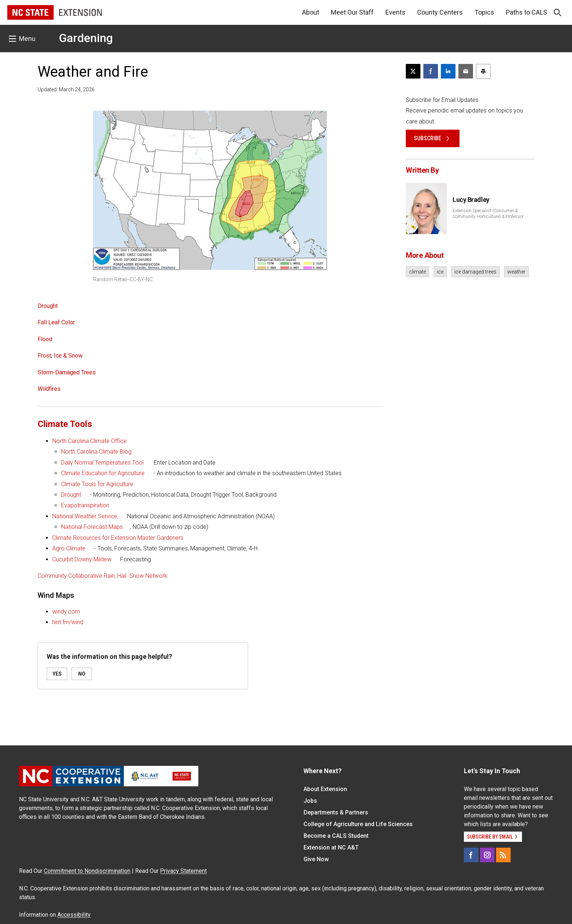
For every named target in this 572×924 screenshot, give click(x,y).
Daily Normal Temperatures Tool (102, 463)
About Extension (325, 789)
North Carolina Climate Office (89, 441)
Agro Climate (69, 548)
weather (516, 272)
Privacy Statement (183, 871)
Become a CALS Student (336, 836)
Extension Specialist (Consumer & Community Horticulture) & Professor (488, 214)
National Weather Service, (85, 516)
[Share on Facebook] (431, 71)
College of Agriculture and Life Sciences (358, 824)
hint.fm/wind (68, 622)
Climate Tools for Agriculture (97, 484)
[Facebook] (471, 855)
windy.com (66, 612)
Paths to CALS (527, 12)
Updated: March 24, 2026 (66, 89)
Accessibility (74, 915)
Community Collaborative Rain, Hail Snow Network (102, 576)
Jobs (310, 801)
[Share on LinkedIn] (448, 71)
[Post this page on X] (413, 71)
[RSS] (503, 855)
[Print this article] (483, 71)
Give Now (316, 859)
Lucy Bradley (471, 200)
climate (417, 272)
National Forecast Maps (92, 527)
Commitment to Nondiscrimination (87, 871)
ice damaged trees (475, 272)
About (311, 12)
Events (395, 12)
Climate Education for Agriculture (103, 473)
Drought (71, 495)
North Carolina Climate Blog (96, 452)
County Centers (440, 12)
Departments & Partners (336, 812)
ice (440, 272)
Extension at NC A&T (331, 847)
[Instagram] (487, 855)
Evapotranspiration (85, 505)
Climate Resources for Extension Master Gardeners (118, 538)
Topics (484, 12)
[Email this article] (466, 71)
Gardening (86, 38)
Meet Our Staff (352, 12)
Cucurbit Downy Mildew (82, 559)
